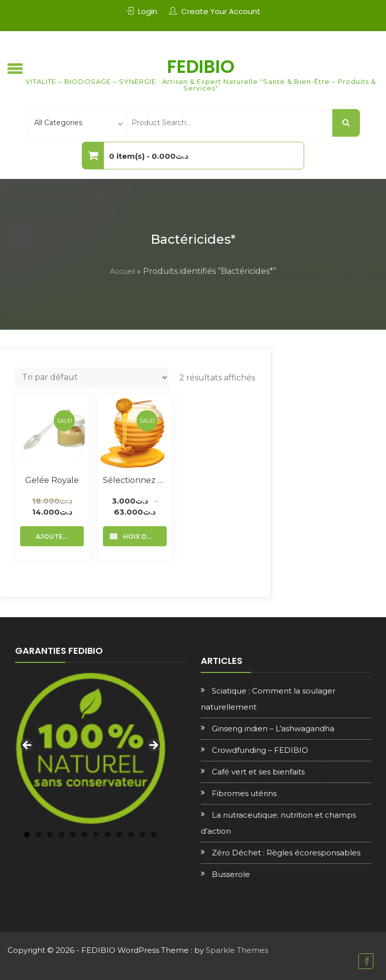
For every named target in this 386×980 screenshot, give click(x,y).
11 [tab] (142, 835)
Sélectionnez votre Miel (135, 480)
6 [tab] (85, 835)
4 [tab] (61, 835)
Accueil (122, 271)
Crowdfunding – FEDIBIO (260, 750)
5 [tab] (73, 835)
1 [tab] (27, 835)
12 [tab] (154, 835)
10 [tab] (131, 835)
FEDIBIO (201, 67)
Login (148, 11)
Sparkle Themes (237, 950)
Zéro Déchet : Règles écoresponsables (286, 853)
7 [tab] (96, 835)
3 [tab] (50, 835)
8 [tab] (108, 835)
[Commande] (92, 377)
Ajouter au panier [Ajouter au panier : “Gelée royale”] (60, 536)
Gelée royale (52, 480)
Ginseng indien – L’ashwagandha (273, 728)
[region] (90, 748)
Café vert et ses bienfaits (258, 772)
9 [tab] (119, 835)
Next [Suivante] (153, 746)
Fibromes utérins (244, 793)
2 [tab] (38, 835)
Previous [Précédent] (28, 746)
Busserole (231, 874)
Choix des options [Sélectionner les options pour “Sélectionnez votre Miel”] (143, 536)
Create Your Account (221, 11)
